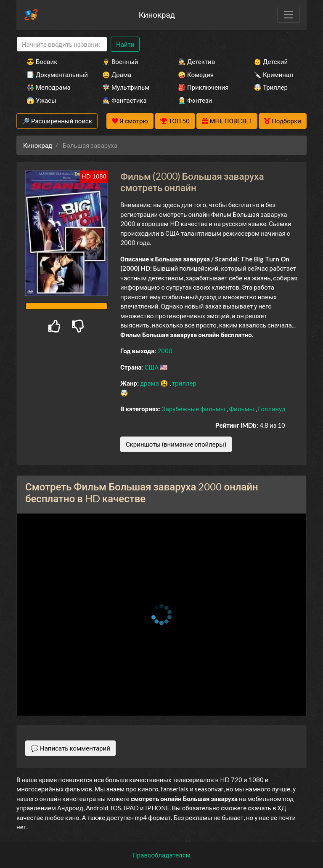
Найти (125, 44)
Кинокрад (157, 15)
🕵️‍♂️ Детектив (196, 61)
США (152, 367)
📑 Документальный (53, 75)
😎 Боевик (42, 61)
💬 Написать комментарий (70, 748)
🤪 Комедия (196, 75)
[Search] (62, 44)
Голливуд (272, 409)
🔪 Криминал (273, 75)
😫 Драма (117, 75)
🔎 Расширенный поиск (57, 121)
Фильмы (242, 409)
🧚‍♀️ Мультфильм (126, 87)
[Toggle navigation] (289, 15)
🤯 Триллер (271, 87)
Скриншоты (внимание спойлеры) (176, 444)
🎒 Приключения (203, 87)
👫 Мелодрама (49, 87)
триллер (184, 383)
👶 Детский (271, 61)
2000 (165, 351)
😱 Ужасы (41, 100)
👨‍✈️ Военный (120, 61)
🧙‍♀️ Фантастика (124, 100)
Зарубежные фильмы (194, 409)
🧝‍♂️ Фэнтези (195, 100)
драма (150, 383)
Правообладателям (161, 855)
